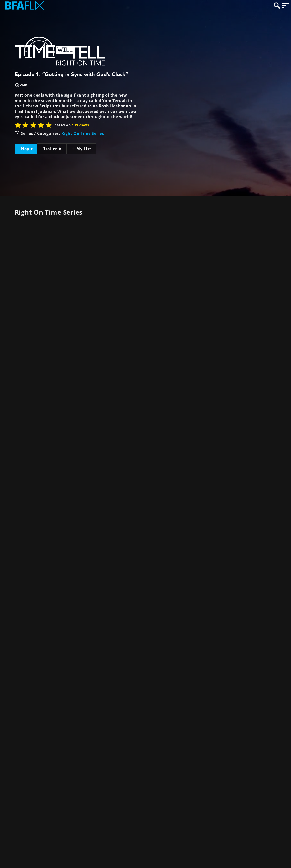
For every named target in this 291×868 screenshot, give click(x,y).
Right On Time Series (83, 133)
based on (72, 125)
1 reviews (80, 125)
